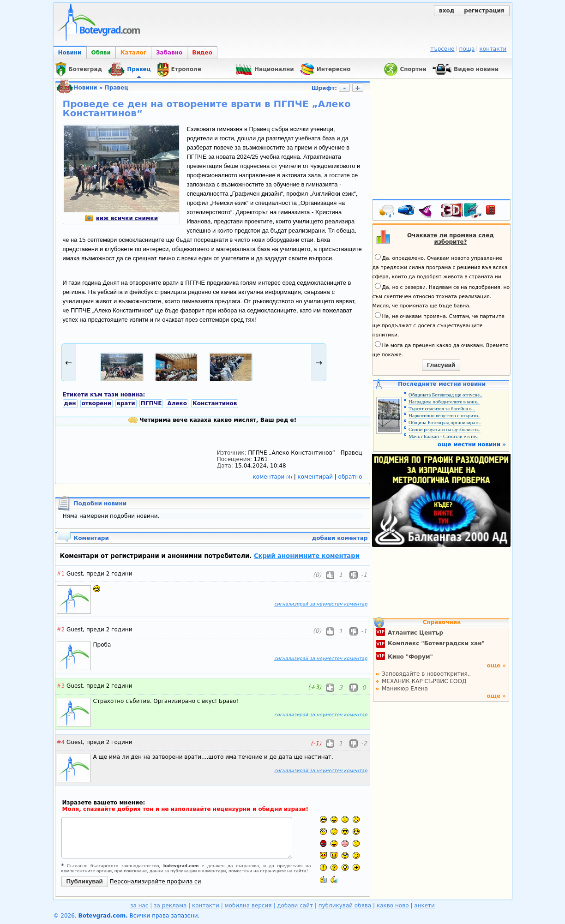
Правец (117, 88)
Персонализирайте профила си (156, 882)
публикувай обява (345, 906)
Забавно (169, 53)
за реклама (170, 906)
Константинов (215, 403)
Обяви (101, 53)
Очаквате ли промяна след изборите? (451, 239)
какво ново (393, 906)
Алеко (177, 403)
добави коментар (340, 538)
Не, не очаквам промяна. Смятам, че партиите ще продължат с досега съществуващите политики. (439, 325)
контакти (493, 49)
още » (496, 666)
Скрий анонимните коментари (307, 556)
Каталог (133, 53)
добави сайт (295, 906)
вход (447, 11)
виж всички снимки (121, 218)
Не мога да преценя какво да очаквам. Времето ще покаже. (441, 349)
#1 (61, 574)
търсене (442, 49)
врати (126, 403)
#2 (61, 630)
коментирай (316, 477)
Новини (70, 53)
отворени (96, 403)
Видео (202, 53)
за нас (139, 906)
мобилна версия (248, 906)
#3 (61, 686)
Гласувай (441, 365)
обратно (350, 477)
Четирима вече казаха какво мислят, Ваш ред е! (212, 420)
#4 (61, 742)
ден (70, 403)
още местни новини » (472, 444)
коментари (273, 477)
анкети (424, 906)
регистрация (484, 11)
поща (467, 49)
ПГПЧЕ (151, 403)
